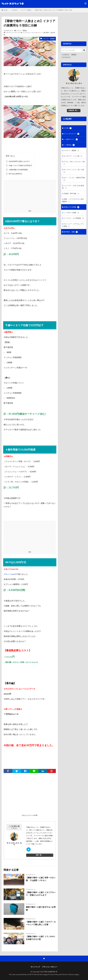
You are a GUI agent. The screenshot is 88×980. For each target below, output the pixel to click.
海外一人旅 (49, 33)
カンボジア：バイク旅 (73, 156)
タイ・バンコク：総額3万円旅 (74, 179)
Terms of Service (68, 974)
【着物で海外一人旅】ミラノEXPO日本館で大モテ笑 (40, 938)
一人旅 (43, 33)
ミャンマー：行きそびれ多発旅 (73, 187)
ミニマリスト (27, 33)
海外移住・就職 (71, 232)
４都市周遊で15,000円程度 (17, 170)
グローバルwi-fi (10, 574)
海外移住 (74, 55)
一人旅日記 (14, 10)
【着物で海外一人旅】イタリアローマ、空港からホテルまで (41, 894)
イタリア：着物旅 (26, 10)
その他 (68, 128)
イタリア (8, 33)
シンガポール (65, 55)
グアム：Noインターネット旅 (74, 163)
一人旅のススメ (71, 139)
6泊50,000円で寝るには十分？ (18, 161)
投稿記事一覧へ (73, 110)
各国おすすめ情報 (72, 207)
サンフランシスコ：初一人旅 (74, 171)
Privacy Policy (54, 974)
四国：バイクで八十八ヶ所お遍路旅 (73, 200)
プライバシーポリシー (50, 967)
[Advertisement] (30, 194)
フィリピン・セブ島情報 (74, 218)
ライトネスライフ (72, 134)
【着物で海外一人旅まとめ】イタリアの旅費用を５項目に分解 (53, 10)
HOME (5, 10)
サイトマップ (35, 967)
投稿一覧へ (39, 855)
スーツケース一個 (17, 33)
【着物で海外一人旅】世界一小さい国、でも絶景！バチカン (41, 879)
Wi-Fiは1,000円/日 (14, 174)
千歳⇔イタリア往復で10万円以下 (19, 166)
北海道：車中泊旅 (72, 194)
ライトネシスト (36, 33)
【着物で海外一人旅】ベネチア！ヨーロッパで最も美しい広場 (41, 923)
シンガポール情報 (72, 213)
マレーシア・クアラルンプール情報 (73, 225)
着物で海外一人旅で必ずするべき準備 (41, 908)
